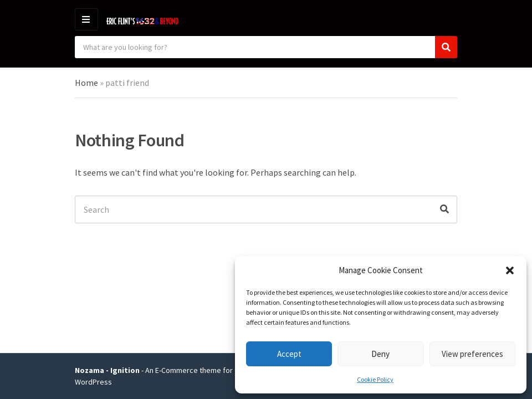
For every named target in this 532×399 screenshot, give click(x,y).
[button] (510, 270)
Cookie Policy (375, 379)
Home (86, 83)
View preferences (472, 354)
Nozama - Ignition (107, 370)
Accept (289, 354)
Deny (380, 354)
